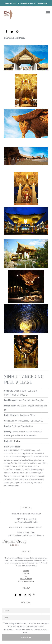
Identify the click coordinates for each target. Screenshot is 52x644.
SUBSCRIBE (26, 603)
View (18, 441)
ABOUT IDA (26, 552)
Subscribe (26, 637)
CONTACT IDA (26, 508)
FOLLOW (26, 588)
